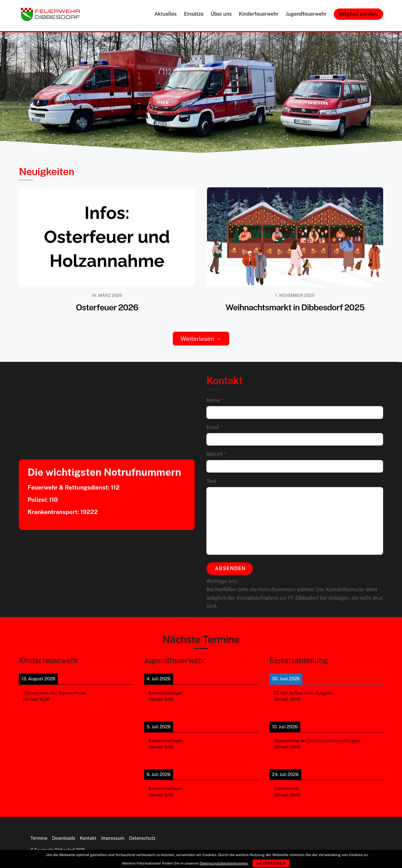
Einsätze (193, 14)
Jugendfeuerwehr (306, 14)
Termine (39, 835)
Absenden (231, 567)
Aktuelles (166, 14)
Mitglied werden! (359, 14)
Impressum (113, 835)
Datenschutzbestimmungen (224, 863)
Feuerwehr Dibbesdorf (54, 847)
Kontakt (88, 835)
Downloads (64, 835)
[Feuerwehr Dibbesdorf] (50, 19)
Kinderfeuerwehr (259, 14)
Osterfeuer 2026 (107, 307)
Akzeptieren (271, 863)
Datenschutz (142, 835)
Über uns (221, 14)
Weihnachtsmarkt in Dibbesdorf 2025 (295, 307)
